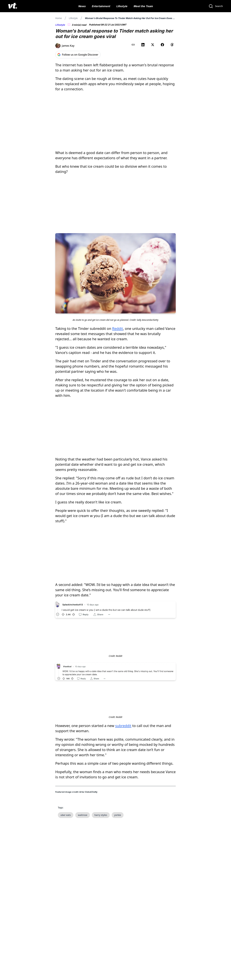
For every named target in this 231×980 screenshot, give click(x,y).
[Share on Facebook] (162, 45)
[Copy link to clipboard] (133, 45)
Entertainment (101, 6)
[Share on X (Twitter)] (153, 45)
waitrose (82, 815)
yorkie (118, 815)
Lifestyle (122, 6)
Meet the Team (143, 6)
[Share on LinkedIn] (143, 45)
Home (59, 18)
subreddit (123, 726)
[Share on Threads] (172, 45)
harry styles (101, 815)
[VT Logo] (13, 6)
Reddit (118, 328)
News (82, 6)
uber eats (66, 815)
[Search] (216, 6)
